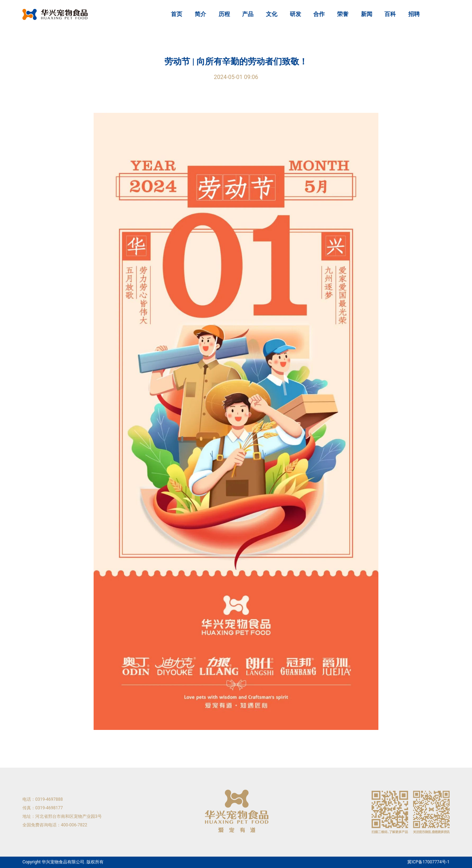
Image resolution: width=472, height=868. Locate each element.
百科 (390, 14)
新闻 (367, 14)
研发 (295, 14)
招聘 (414, 14)
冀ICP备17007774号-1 (428, 862)
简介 (200, 14)
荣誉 (343, 14)
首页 (177, 14)
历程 (224, 14)
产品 (248, 14)
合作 (319, 14)
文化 (272, 14)
